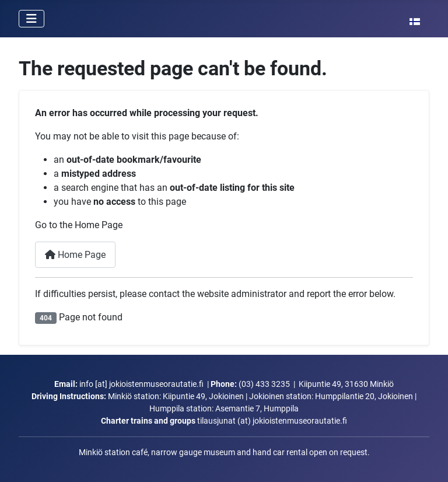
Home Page (75, 255)
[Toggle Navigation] (32, 19)
